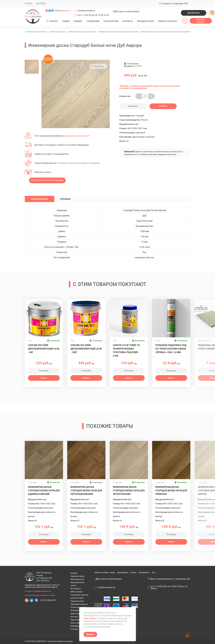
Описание (65, 199)
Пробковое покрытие (79, 604)
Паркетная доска (77, 576)
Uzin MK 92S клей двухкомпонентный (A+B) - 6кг (44, 349)
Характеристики (39, 199)
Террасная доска (77, 601)
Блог (154, 573)
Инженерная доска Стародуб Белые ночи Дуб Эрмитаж (171, 491)
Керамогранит (76, 620)
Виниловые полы (77, 579)
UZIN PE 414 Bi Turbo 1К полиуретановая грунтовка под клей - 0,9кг (126, 351)
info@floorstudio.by (86, 11)
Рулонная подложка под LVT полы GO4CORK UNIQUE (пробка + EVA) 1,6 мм (171, 349)
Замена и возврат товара (105, 573)
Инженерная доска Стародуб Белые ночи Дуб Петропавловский (86, 491)
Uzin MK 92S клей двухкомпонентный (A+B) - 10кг (86, 349)
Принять (90, 634)
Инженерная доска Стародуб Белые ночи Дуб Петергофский (129, 491)
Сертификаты (144, 573)
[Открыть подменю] (47, 21)
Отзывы (133, 573)
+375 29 (63, 11)
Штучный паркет (77, 598)
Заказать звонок (201, 21)
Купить (163, 106)
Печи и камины (77, 623)
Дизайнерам (194, 13)
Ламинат (74, 573)
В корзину (133, 106)
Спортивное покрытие (79, 595)
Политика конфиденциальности (38, 591)
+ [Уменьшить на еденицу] (152, 96)
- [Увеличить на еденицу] (138, 96)
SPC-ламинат (76, 589)
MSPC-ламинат (77, 592)
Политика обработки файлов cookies (40, 595)
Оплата (29, 4)
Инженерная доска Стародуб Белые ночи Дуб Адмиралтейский (44, 491)
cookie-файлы (90, 618)
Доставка (41, 4)
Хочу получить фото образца (47, 180)
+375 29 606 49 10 (48, 600)
